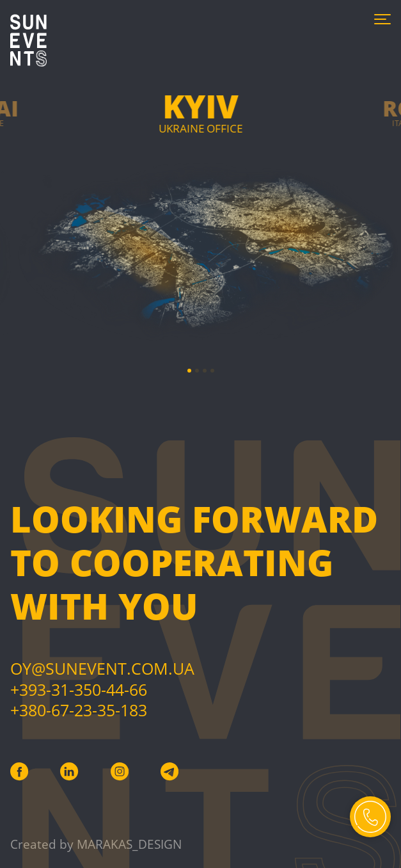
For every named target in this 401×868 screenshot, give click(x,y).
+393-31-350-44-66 (79, 689)
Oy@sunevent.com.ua (102, 668)
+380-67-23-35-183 (79, 710)
